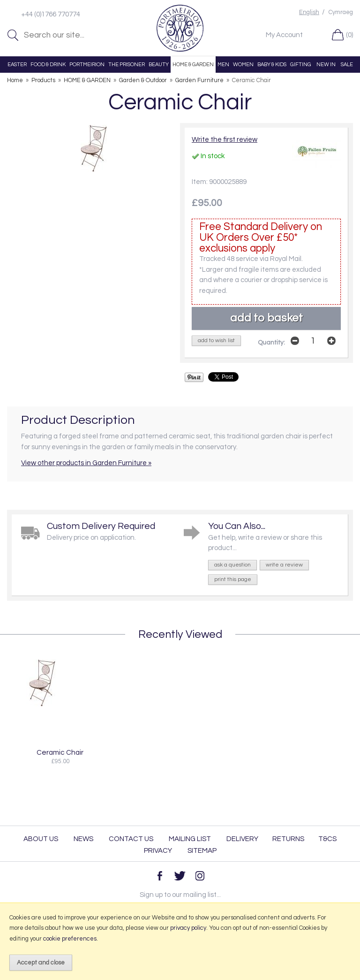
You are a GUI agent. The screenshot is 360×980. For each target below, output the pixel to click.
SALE (347, 65)
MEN (223, 65)
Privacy (158, 851)
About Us (41, 839)
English (309, 12)
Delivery (242, 839)
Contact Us (131, 839)
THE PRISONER (127, 65)
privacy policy (188, 928)
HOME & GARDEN (193, 65)
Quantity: (271, 343)
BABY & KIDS (272, 65)
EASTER (17, 65)
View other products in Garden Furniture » (86, 463)
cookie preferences (70, 939)
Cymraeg (341, 12)
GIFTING (301, 65)
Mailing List (190, 839)
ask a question (232, 565)
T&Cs (327, 839)
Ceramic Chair (60, 752)
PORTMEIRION (87, 65)
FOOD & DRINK (48, 65)
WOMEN (243, 65)
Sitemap (202, 851)
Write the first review (225, 140)
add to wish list (216, 341)
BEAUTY (159, 65)
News (83, 839)
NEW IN (326, 65)
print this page (233, 579)
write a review (284, 565)
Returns (288, 839)
